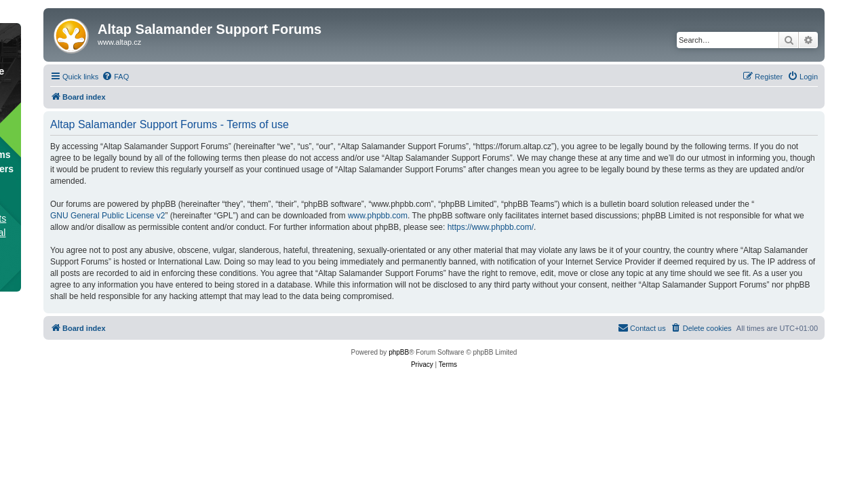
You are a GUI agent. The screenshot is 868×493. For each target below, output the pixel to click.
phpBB (399, 352)
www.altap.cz (119, 42)
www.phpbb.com (378, 216)
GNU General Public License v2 (107, 216)
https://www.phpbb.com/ (491, 227)
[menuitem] (115, 77)
